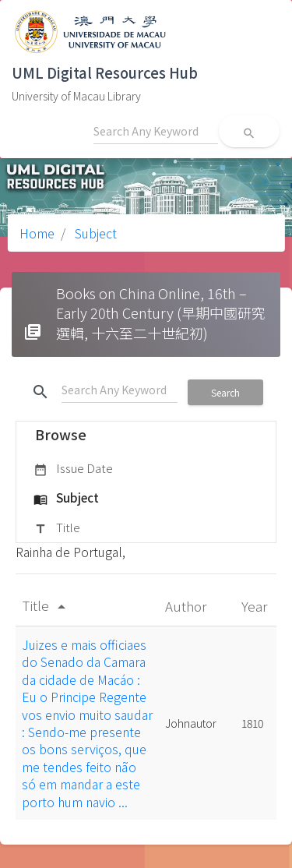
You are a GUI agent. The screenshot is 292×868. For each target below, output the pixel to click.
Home (37, 233)
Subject (94, 233)
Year (256, 606)
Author (187, 606)
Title (57, 528)
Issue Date (73, 469)
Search (225, 392)
